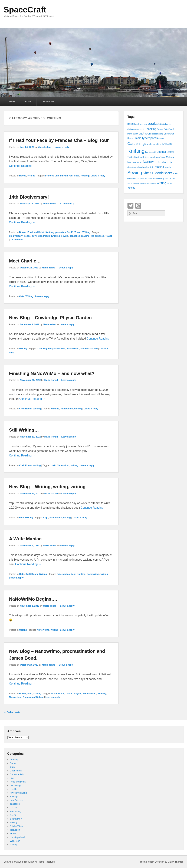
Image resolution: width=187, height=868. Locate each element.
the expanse (97, 236)
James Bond (89, 693)
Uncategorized (17, 837)
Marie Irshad (45, 147)
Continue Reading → (22, 166)
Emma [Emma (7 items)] (137, 138)
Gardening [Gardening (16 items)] (136, 144)
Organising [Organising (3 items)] (132, 167)
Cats (22, 296)
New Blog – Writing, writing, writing (47, 487)
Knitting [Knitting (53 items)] (136, 151)
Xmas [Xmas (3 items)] (170, 183)
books (27, 236)
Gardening (15, 785)
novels (65, 236)
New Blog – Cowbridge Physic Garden (50, 318)
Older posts (12, 712)
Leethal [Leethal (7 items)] (161, 152)
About (28, 101)
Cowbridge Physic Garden (51, 348)
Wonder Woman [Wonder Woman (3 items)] (140, 183)
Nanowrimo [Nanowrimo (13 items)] (152, 162)
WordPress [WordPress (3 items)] (152, 183)
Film (22, 517)
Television (15, 830)
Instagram (138, 206)
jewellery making (18, 793)
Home (12, 101)
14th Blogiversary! (29, 197)
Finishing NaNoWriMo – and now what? (52, 373)
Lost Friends (16, 800)
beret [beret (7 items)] (131, 124)
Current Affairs (17, 774)
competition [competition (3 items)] (141, 129)
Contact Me (48, 101)
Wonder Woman (89, 348)
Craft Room (25, 409)
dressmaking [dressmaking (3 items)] (158, 134)
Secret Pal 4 (16, 819)
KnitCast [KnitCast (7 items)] (167, 144)
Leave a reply (62, 147)
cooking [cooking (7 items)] (152, 129)
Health (13, 789)
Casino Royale (74, 693)
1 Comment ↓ (67, 204)
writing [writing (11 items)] (162, 183)
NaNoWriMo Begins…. (33, 599)
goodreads (44, 236)
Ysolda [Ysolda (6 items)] (131, 188)
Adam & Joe (58, 693)
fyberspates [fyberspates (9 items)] (150, 138)
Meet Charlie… (25, 261)
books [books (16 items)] (153, 124)
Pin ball (14, 808)
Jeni (73, 574)
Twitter (130, 206)
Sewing (14, 822)
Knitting (50, 232)
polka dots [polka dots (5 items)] (149, 167)
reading (85, 176)
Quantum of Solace (33, 697)
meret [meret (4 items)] (139, 162)
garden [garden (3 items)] (161, 138)
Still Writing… (24, 430)
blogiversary (16, 236)
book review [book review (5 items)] (141, 124)
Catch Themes (176, 862)
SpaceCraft (25, 10)
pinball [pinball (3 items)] (140, 167)
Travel (78, 232)
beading (14, 760)
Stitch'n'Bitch (17, 826)
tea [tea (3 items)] (146, 179)
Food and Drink (36, 232)
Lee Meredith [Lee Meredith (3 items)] (151, 152)
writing (78, 409)
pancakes (60, 232)
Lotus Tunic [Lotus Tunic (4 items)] (160, 157)
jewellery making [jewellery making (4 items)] (153, 144)
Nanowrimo (73, 348)
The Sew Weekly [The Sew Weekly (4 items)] (156, 179)
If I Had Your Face (70, 176)
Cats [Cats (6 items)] (161, 124)
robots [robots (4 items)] (168, 167)
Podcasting (16, 811)
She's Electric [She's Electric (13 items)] (153, 173)
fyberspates (63, 574)
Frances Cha (52, 176)
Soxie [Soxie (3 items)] (142, 179)
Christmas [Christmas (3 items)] (132, 129)
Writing (31, 176)
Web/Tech (15, 841)
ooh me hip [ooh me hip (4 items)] (166, 162)
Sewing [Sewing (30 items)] (135, 173)
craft (53, 465)
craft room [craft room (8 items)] (145, 133)
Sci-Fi (70, 232)
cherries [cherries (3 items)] (168, 124)
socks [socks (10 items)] (168, 173)
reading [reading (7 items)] (159, 167)
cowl (35, 236)
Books (23, 176)
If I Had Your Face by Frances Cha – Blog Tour (59, 140)
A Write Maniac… (28, 539)
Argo (46, 517)
